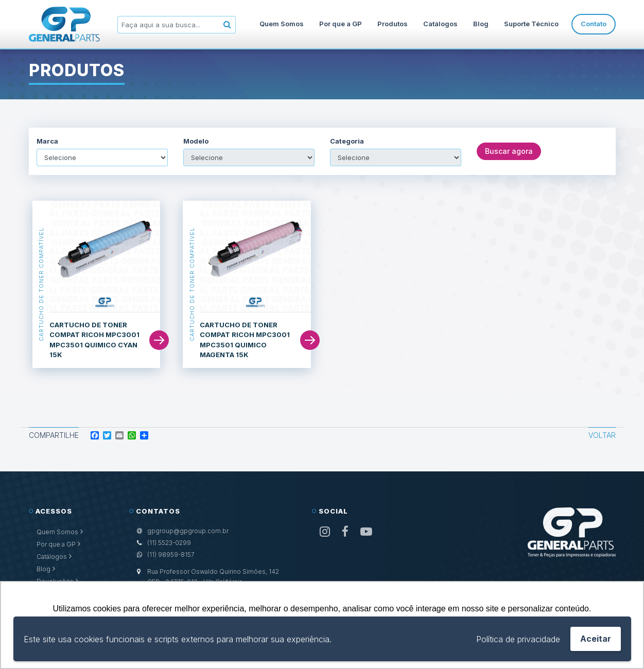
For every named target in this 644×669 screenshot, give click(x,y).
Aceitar (596, 639)
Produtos (393, 24)
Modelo (196, 141)
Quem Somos (282, 24)
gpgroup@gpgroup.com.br (188, 531)
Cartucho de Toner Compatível (41, 284)
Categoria (347, 141)
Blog (481, 24)
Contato (594, 24)
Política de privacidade (518, 639)
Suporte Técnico (531, 24)
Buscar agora (509, 151)
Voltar (602, 435)
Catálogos (440, 24)
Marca (47, 141)
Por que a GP (341, 24)
